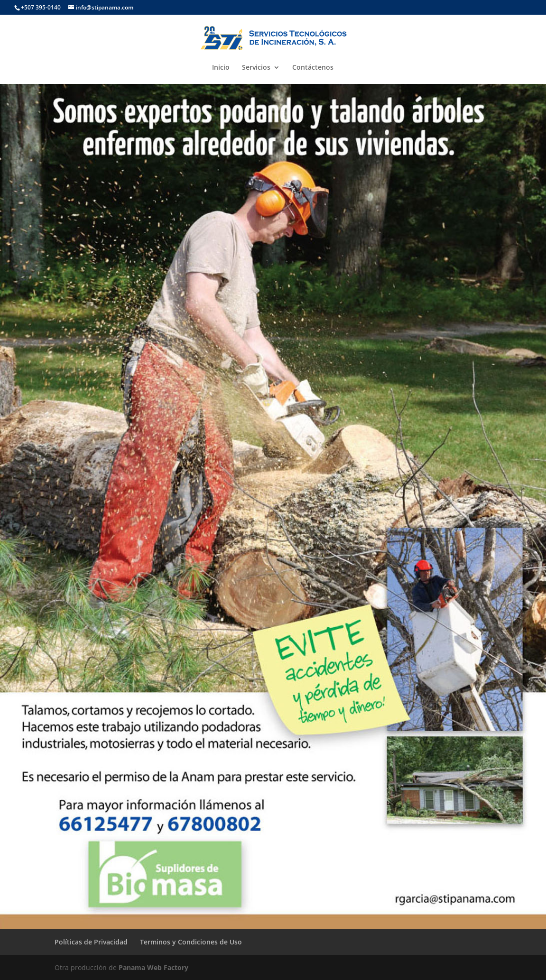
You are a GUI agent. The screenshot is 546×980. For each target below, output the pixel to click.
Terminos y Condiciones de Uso (191, 942)
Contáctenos (313, 68)
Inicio (221, 68)
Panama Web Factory (153, 967)
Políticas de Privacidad (91, 942)
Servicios (256, 68)
